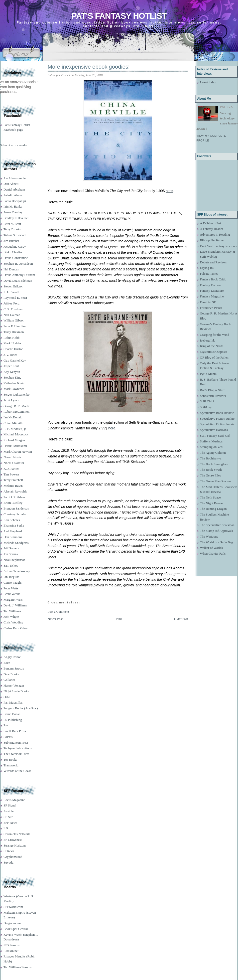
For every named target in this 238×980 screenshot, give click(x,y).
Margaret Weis (13, 600)
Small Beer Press (15, 731)
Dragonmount (13, 923)
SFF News (10, 823)
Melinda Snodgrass (16, 543)
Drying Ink (207, 268)
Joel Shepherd (13, 531)
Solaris (8, 737)
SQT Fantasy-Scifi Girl (215, 436)
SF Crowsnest (13, 840)
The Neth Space (210, 497)
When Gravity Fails (213, 553)
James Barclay (13, 212)
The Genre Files (210, 475)
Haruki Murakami (15, 446)
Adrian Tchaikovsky (17, 571)
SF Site (8, 817)
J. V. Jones (10, 355)
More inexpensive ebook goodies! (89, 67)
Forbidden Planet (211, 308)
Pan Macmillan (13, 702)
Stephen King (12, 377)
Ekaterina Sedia (14, 525)
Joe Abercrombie (15, 178)
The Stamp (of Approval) (216, 531)
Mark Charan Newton (18, 452)
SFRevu (9, 851)
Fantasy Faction (210, 285)
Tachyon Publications (18, 748)
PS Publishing (13, 720)
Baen (7, 663)
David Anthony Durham (19, 275)
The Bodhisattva (211, 458)
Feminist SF (208, 302)
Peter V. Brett (12, 224)
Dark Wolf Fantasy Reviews (218, 246)
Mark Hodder (12, 343)
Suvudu (9, 862)
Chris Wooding (13, 622)
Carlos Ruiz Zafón (16, 628)
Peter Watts (11, 588)
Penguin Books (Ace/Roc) (21, 708)
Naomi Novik (12, 457)
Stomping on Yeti (211, 447)
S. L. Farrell (11, 292)
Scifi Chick (207, 401)
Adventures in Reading (215, 234)
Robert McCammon (17, 412)
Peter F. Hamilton (15, 326)
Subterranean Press (16, 743)
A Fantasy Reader (211, 229)
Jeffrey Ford (12, 303)
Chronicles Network (17, 834)
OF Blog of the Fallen (214, 357)
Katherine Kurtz (14, 383)
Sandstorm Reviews (213, 396)
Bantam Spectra (14, 668)
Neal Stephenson (15, 560)
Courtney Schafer (15, 514)
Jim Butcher (11, 241)
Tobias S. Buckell (15, 235)
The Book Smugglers (214, 464)
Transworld (11, 765)
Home (118, 619)
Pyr (6, 725)
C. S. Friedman (13, 309)
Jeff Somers (11, 548)
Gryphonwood (13, 857)
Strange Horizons (15, 845)
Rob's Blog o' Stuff (212, 390)
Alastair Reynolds (15, 491)
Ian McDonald (13, 417)
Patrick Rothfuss (14, 497)
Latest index (208, 82)
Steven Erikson (13, 286)
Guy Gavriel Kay (15, 360)
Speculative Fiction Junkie (217, 419)
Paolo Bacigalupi (15, 201)
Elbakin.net (11, 951)
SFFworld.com (13, 907)
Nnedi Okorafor (14, 463)
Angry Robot (12, 657)
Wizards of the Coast (17, 771)
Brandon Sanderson (16, 508)
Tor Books (10, 760)
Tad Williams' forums (18, 967)
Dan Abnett (11, 184)
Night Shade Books (16, 691)
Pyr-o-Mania (208, 374)
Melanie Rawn (13, 486)
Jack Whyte (11, 617)
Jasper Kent (11, 366)
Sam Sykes (11, 565)
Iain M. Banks (13, 206)
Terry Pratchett (13, 480)
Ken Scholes (12, 520)
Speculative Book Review (217, 413)
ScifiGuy (206, 407)
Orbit (7, 697)
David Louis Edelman (18, 281)
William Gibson (14, 320)
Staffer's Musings (211, 441)
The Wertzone (209, 536)
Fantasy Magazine (212, 296)
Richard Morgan (14, 440)
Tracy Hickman (14, 332)
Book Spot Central (16, 929)
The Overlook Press (16, 754)
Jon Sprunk (11, 554)
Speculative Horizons (214, 430)
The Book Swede (211, 470)
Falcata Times (209, 274)
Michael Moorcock (16, 434)
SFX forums (12, 945)
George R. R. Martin (17, 406)
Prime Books (12, 714)
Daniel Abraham (14, 189)
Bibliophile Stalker (212, 240)
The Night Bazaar (211, 503)
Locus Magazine (14, 800)
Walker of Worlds (211, 548)
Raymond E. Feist (15, 298)
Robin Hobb (12, 338)
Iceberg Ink (207, 340)
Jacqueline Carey (15, 247)
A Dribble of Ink (211, 223)
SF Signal (10, 805)
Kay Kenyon (12, 372)
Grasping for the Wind (215, 335)
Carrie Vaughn (13, 583)
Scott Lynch (11, 400)
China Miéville (13, 423)
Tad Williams (12, 611)
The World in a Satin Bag (216, 542)
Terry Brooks (12, 229)
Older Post (181, 619)
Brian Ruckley (13, 503)
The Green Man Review (216, 481)
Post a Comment (58, 612)
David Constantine (16, 258)
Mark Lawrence (14, 389)
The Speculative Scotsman (217, 525)
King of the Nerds (212, 346)
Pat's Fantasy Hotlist (119, 16)
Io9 (6, 828)
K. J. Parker (11, 469)
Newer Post (55, 619)
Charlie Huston (13, 349)
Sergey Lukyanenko (17, 394)
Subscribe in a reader (14, 145)
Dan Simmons (13, 537)
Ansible (9, 811)
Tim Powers (11, 474)
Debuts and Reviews (213, 262)
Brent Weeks (12, 594)
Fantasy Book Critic (213, 279)
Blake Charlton (13, 252)
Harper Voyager (14, 685)
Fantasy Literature (212, 291)
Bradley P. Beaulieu (16, 218)
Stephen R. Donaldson (18, 264)
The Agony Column (213, 453)
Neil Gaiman (12, 315)
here (169, 191)
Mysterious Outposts (213, 352)
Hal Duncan (11, 269)
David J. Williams (15, 605)
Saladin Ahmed (14, 195)
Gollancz (9, 680)
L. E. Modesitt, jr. (15, 429)
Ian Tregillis (11, 577)
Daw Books (11, 674)
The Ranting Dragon (213, 509)
